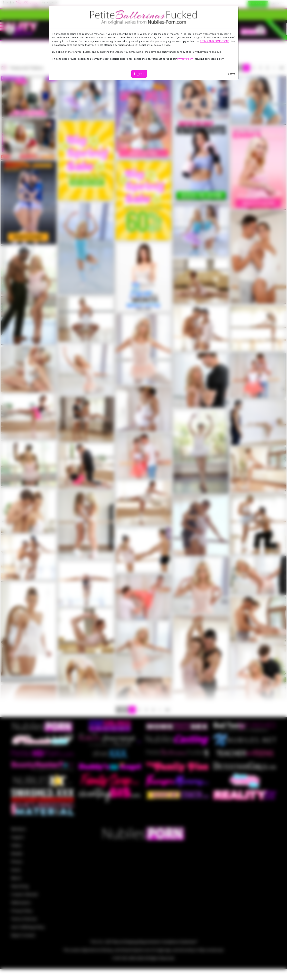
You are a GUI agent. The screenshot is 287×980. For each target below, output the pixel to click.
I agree (139, 74)
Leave (232, 74)
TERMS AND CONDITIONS (215, 41)
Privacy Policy (185, 59)
